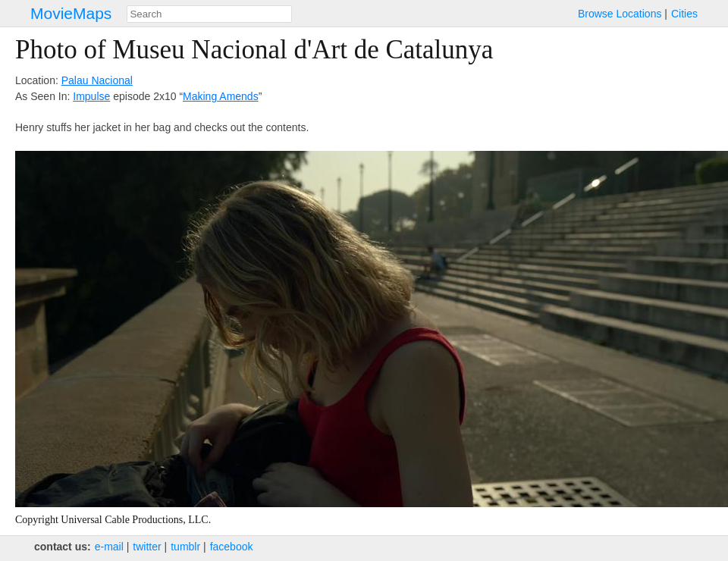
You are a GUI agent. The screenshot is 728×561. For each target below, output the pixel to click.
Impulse (91, 96)
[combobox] (209, 14)
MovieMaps (71, 13)
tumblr (185, 547)
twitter (147, 547)
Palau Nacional (97, 80)
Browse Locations (620, 14)
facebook (232, 547)
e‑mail (109, 547)
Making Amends (221, 96)
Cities (684, 14)
